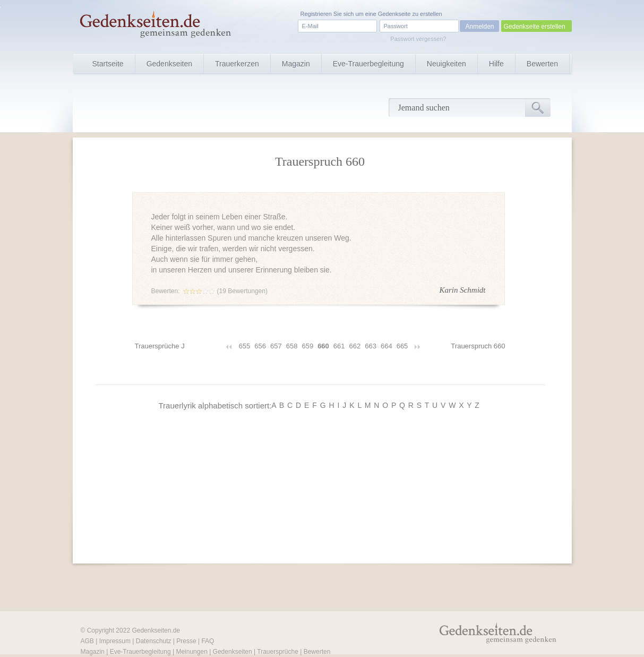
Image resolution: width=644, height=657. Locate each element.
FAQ (208, 641)
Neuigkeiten (446, 64)
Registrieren (316, 14)
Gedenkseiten (169, 64)
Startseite (108, 64)
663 (371, 346)
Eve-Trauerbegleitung (368, 64)
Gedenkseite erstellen (535, 27)
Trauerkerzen (237, 64)
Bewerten (542, 64)
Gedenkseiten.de (156, 630)
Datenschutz (154, 641)
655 (245, 346)
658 (292, 346)
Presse (186, 641)
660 (323, 346)
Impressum (115, 641)
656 (260, 346)
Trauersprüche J (160, 346)
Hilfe (496, 64)
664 (387, 346)
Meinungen (191, 652)
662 (355, 346)
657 (276, 346)
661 (339, 346)
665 (402, 346)
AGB (87, 641)
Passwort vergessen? (418, 39)
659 (307, 346)
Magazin (296, 64)
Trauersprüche (278, 652)
